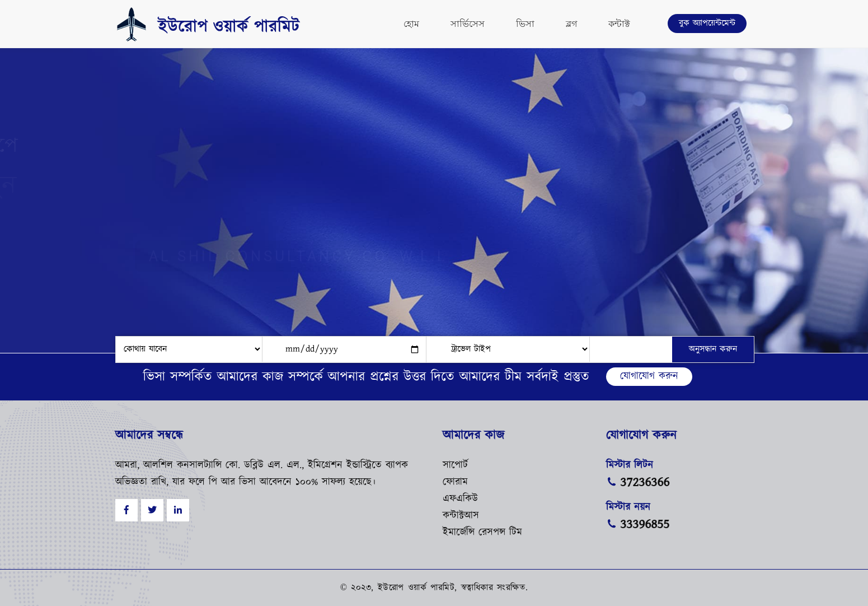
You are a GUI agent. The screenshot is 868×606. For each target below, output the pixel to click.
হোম (411, 24)
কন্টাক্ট (619, 24)
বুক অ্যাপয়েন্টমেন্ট (707, 23)
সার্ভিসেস (468, 24)
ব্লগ (571, 24)
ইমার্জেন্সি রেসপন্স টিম (482, 533)
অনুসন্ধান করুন (713, 349)
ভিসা (525, 24)
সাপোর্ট (455, 465)
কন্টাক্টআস (461, 516)
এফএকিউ (460, 499)
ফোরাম (455, 482)
